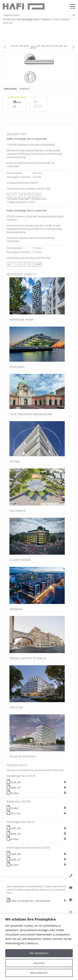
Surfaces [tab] (24, 89)
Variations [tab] (10, 89)
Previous (5, 47)
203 (33, 47)
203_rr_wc (14, 813)
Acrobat (13, 793)
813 (12, 46)
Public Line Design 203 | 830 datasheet (28, 901)
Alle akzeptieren (39, 953)
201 (17, 46)
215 (52, 46)
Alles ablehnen (39, 973)
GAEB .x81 (14, 788)
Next (73, 47)
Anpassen (39, 963)
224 (65, 46)
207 (39, 46)
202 (21, 46)
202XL (26, 46)
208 (43, 46)
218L (61, 46)
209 (47, 46)
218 (56, 46)
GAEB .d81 (14, 782)
